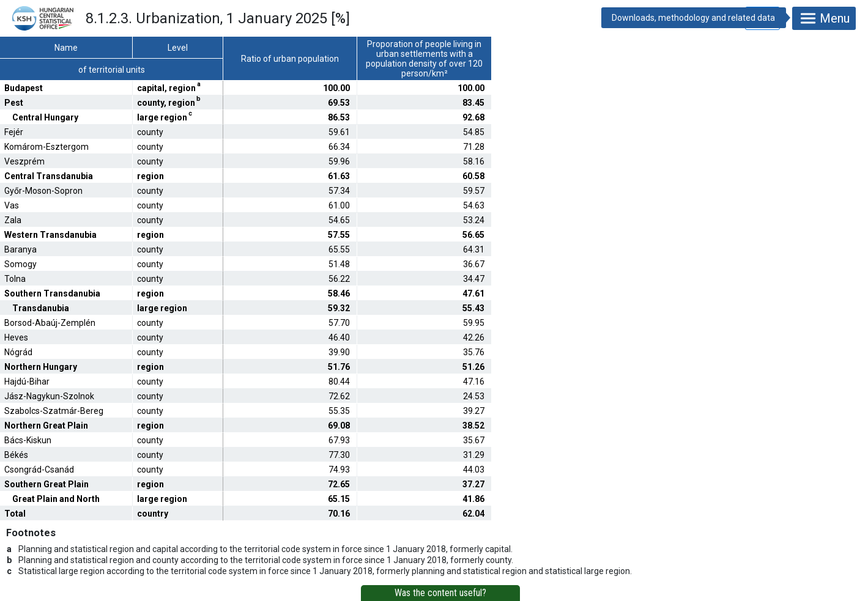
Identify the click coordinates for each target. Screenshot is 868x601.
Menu (824, 18)
